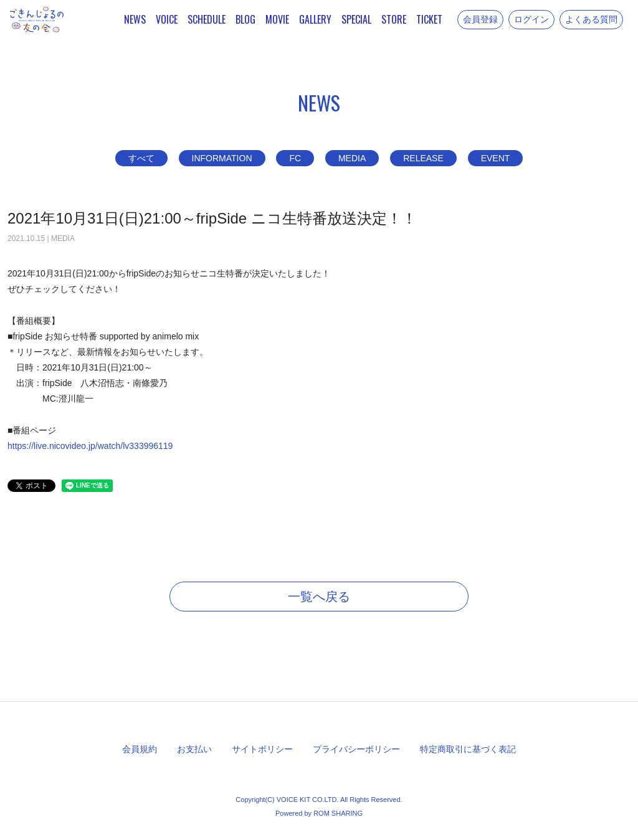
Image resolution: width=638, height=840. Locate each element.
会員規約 (140, 749)
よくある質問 (591, 19)
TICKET (429, 19)
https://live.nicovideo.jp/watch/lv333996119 (90, 446)
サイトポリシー (262, 749)
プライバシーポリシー (356, 749)
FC (295, 158)
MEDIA (352, 158)
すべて (141, 158)
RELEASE (423, 158)
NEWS (135, 19)
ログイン (531, 19)
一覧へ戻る (319, 597)
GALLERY (315, 19)
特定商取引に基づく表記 (468, 749)
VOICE (167, 19)
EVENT (496, 158)
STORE (394, 19)
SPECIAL (356, 19)
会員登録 (480, 19)
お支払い (194, 749)
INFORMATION (222, 158)
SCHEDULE (207, 19)
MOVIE (277, 19)
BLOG (245, 19)
